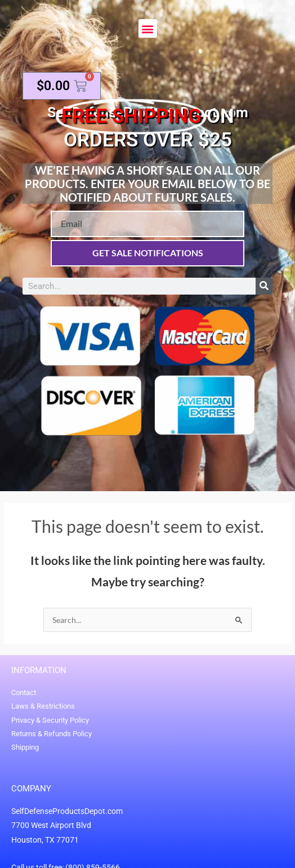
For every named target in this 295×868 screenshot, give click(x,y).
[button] (148, 28)
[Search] (264, 286)
